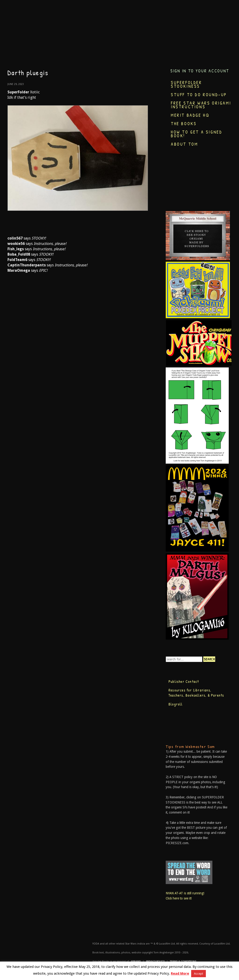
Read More (180, 973)
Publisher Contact (184, 681)
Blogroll (176, 704)
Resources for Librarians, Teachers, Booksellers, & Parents (196, 693)
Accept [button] (199, 974)
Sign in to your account (200, 71)
